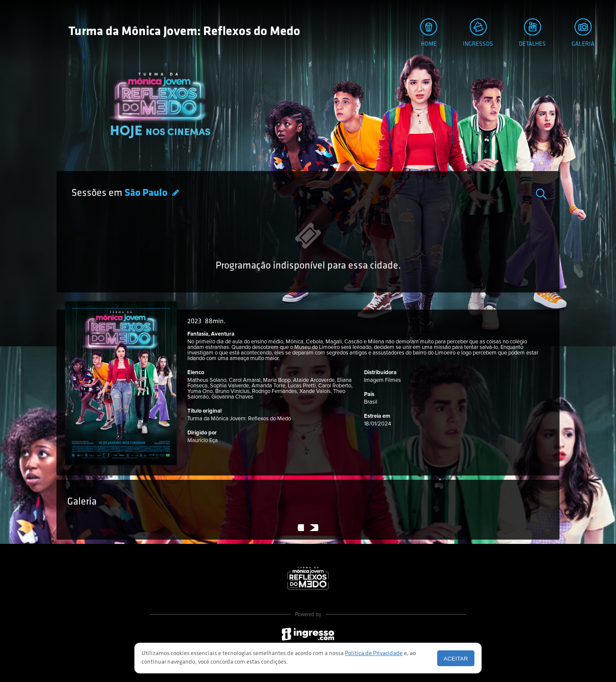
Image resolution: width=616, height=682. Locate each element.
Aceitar (456, 659)
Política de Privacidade (374, 654)
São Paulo (147, 193)
